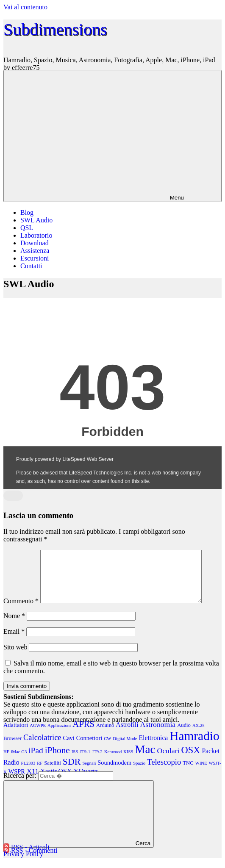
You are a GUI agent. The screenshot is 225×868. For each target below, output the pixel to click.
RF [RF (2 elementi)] (40, 773)
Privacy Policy (23, 864)
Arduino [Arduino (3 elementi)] (105, 735)
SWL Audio (36, 220)
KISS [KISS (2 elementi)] (128, 762)
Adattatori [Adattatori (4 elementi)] (16, 735)
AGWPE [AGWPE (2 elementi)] (38, 736)
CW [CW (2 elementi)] (107, 749)
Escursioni (35, 258)
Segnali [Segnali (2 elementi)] (89, 773)
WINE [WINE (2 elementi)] (201, 773)
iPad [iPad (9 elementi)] (36, 761)
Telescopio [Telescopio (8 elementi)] (164, 772)
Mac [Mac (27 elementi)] (145, 760)
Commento (21, 611)
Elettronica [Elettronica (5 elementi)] (153, 748)
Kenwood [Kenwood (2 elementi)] (113, 762)
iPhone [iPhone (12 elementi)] (57, 760)
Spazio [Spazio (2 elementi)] (139, 773)
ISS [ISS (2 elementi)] (75, 762)
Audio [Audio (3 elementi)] (184, 735)
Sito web (15, 657)
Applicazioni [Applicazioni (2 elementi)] (59, 736)
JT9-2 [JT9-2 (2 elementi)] (97, 762)
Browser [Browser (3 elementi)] (12, 749)
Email (14, 642)
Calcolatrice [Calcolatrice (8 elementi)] (42, 747)
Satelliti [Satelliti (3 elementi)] (52, 773)
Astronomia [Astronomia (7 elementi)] (158, 735)
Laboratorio (36, 235)
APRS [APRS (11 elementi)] (83, 734)
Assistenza (35, 251)
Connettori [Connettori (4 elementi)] (89, 748)
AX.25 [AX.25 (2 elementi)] (199, 736)
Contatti (31, 266)
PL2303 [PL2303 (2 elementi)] (28, 773)
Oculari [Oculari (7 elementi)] (168, 761)
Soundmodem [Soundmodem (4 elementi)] (114, 773)
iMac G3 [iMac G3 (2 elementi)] (19, 762)
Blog (27, 212)
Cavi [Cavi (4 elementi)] (69, 748)
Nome (14, 626)
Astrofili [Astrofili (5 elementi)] (127, 735)
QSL (27, 228)
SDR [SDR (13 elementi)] (72, 772)
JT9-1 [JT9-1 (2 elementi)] (85, 762)
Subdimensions (55, 29)
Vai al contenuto (25, 7)
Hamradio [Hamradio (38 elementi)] (194, 746)
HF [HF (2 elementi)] (6, 762)
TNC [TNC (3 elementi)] (188, 773)
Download (35, 243)
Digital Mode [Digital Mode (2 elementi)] (125, 749)
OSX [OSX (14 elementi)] (191, 760)
